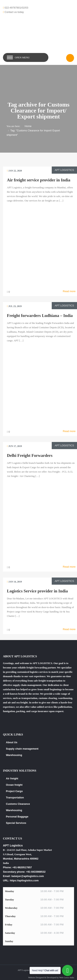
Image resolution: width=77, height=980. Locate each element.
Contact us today (14, 12)
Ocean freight (14, 785)
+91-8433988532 (36, 872)
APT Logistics (64, 170)
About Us (12, 742)
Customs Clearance (18, 804)
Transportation (15, 798)
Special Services (16, 823)
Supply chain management (22, 749)
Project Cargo (14, 791)
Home (28, 126)
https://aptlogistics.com (24, 880)
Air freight (12, 778)
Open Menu (22, 57)
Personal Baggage (17, 817)
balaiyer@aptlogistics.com (28, 876)
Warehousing (14, 755)
